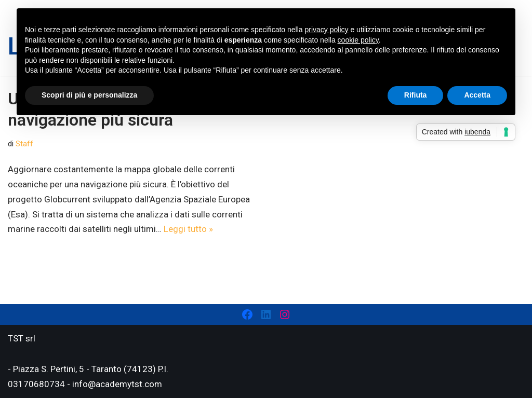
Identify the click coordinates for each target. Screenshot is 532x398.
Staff (24, 144)
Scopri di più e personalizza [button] (89, 95)
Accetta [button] (477, 95)
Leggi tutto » (188, 229)
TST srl (22, 338)
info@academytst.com (117, 384)
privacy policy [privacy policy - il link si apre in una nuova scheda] (327, 30)
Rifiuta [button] (416, 95)
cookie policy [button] (358, 40)
